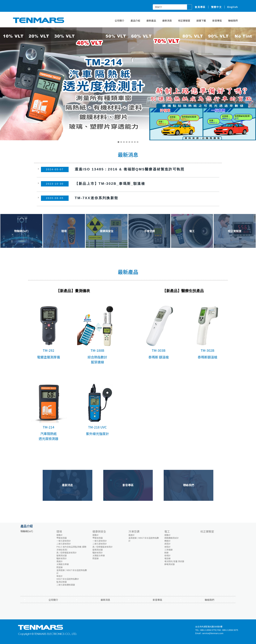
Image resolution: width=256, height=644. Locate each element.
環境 (59, 531)
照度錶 (60, 567)
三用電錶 (168, 550)
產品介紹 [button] (135, 21)
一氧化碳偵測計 (64, 541)
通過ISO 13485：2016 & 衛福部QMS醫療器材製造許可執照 (130, 169)
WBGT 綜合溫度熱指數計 (68, 579)
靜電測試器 (169, 564)
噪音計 (60, 576)
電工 (167, 531)
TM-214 (49, 427)
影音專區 (217, 21)
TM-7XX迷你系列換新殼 (97, 198)
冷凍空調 (134, 531)
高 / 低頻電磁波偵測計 (67, 552)
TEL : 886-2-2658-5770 (206, 630)
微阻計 (167, 547)
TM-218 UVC (97, 427)
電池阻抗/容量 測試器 (174, 561)
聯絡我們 (233, 21)
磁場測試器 (62, 555)
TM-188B (97, 350)
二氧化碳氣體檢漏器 (66, 585)
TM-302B (208, 350)
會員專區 (200, 7)
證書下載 (201, 21)
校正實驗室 (184, 21)
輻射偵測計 (62, 558)
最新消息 (167, 21)
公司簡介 (119, 21)
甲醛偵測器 (62, 538)
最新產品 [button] (151, 21)
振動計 (60, 535)
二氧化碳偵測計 (64, 544)
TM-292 (49, 350)
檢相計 (167, 555)
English (233, 7)
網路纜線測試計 (172, 538)
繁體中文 (216, 7)
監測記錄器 (62, 582)
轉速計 (167, 541)
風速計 (60, 561)
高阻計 (167, 544)
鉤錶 (166, 552)
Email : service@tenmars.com (209, 633)
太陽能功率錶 (63, 564)
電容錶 (167, 558)
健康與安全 (99, 531)
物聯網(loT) (27, 531)
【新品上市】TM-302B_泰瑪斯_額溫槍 (110, 183)
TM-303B (159, 350)
